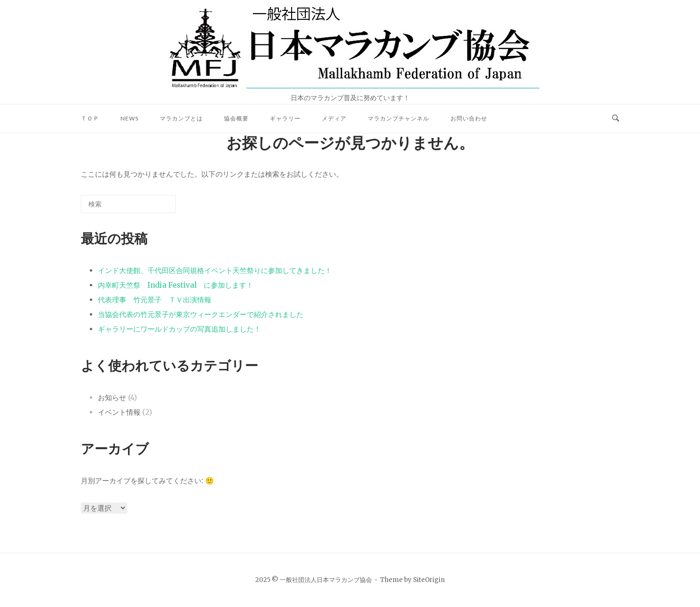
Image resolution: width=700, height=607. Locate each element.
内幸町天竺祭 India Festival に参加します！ (176, 285)
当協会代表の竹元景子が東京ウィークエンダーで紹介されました (201, 314)
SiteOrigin (429, 580)
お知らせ (112, 398)
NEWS (130, 118)
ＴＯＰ (90, 118)
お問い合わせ (469, 118)
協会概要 (236, 118)
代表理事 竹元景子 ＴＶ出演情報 (155, 300)
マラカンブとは (181, 118)
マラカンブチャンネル (398, 118)
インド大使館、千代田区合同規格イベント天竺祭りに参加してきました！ (215, 270)
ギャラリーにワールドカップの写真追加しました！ (179, 329)
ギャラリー (285, 118)
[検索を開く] (616, 119)
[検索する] (128, 204)
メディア (334, 118)
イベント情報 (119, 412)
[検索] (155, 208)
